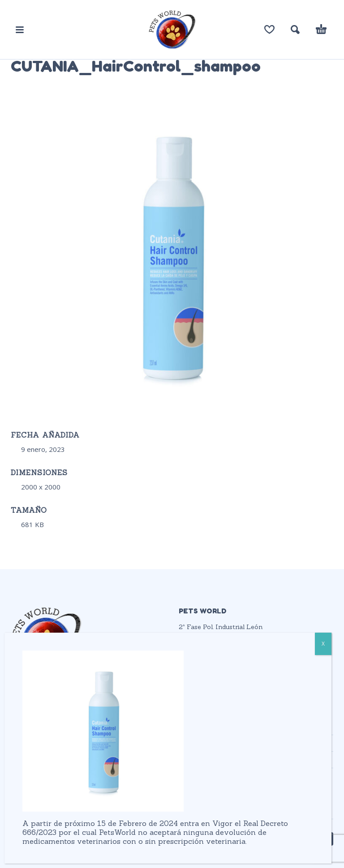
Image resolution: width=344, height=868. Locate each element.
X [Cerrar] (323, 644)
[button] (20, 30)
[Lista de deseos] (269, 30)
